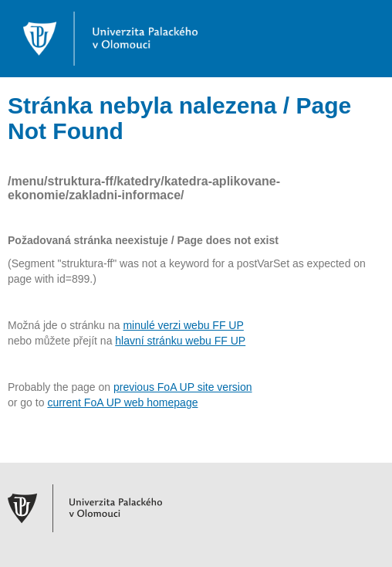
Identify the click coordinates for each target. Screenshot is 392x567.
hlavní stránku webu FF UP (180, 341)
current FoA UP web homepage (122, 402)
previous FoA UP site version (183, 387)
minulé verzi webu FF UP (183, 325)
